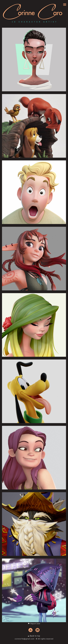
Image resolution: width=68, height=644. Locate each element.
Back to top (34, 636)
